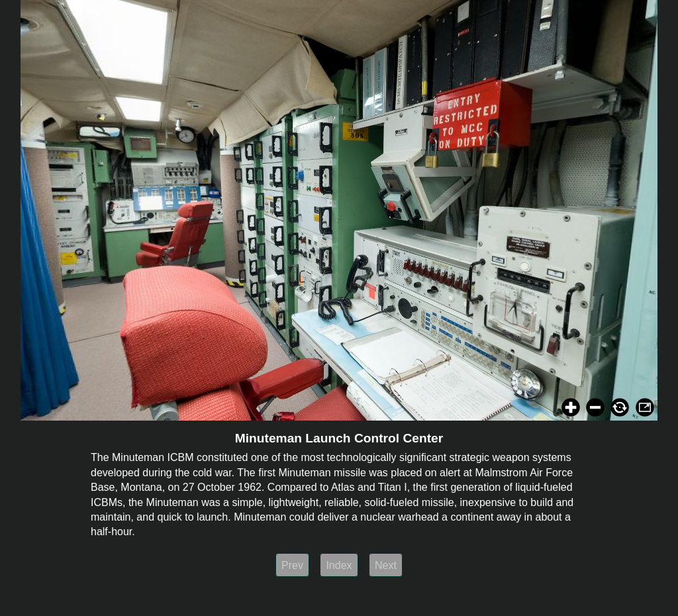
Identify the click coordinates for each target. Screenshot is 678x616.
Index (339, 565)
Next (386, 565)
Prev (292, 565)
